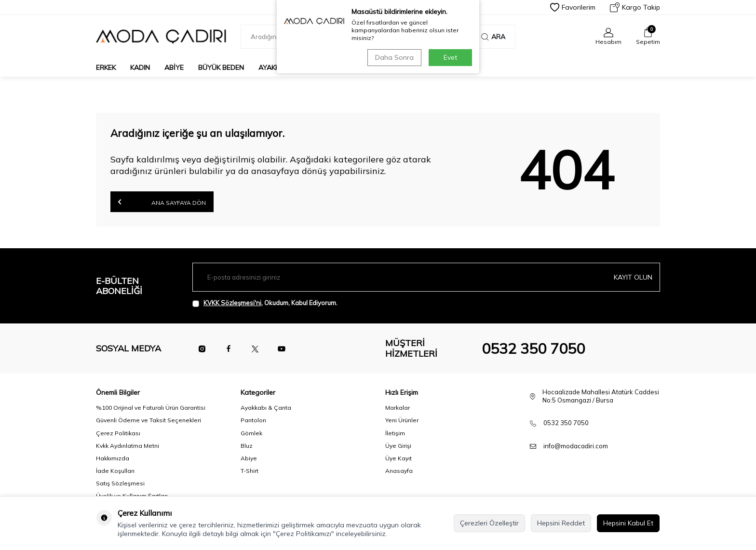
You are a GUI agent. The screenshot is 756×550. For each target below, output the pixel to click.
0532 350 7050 (533, 349)
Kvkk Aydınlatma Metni (128, 446)
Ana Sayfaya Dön (162, 202)
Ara (493, 37)
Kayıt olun (633, 277)
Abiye (174, 67)
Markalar (398, 408)
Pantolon (253, 420)
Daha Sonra (394, 57)
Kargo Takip (635, 7)
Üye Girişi (398, 446)
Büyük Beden (221, 67)
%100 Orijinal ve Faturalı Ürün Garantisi (151, 408)
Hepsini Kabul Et (628, 523)
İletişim (395, 433)
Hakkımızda (113, 458)
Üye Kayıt (398, 458)
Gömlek (251, 433)
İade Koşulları (115, 471)
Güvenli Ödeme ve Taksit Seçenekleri (148, 420)
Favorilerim (573, 7)
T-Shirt (250, 471)
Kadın (140, 67)
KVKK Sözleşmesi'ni (232, 303)
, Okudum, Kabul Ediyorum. (265, 303)
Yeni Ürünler (402, 420)
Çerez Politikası (118, 433)
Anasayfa (399, 471)
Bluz (247, 446)
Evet (450, 57)
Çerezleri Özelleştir (489, 523)
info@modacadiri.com (576, 446)
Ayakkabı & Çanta (266, 408)
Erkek (106, 67)
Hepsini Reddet (561, 523)
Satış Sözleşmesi (120, 483)
